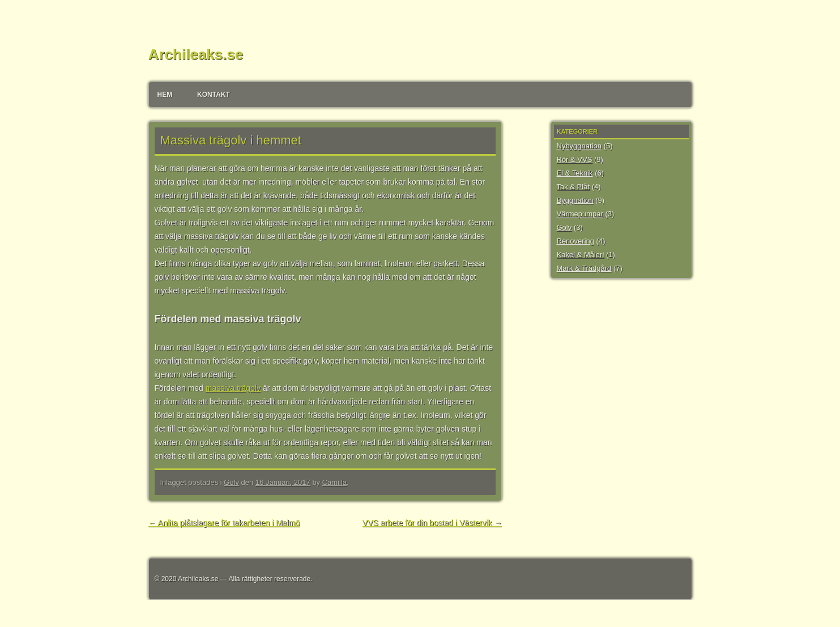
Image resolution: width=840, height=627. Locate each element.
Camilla (334, 482)
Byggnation (575, 200)
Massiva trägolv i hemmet (231, 140)
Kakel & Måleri (581, 255)
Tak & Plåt (573, 187)
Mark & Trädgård (584, 268)
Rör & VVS (575, 159)
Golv (231, 482)
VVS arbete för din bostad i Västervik (432, 523)
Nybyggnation (579, 146)
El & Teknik (575, 173)
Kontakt (214, 95)
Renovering (576, 241)
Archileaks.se (196, 54)
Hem (165, 95)
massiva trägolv (233, 388)
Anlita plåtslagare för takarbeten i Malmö (224, 523)
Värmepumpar (580, 214)
